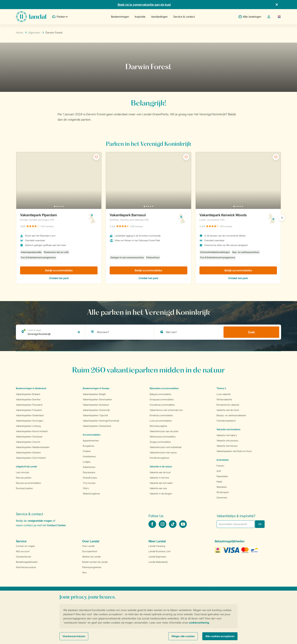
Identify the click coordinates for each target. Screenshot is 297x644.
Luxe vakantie (224, 394)
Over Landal (88, 546)
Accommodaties (92, 435)
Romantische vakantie (228, 405)
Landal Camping (157, 546)
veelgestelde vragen (40, 521)
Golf (219, 471)
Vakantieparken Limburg (28, 426)
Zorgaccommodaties (160, 442)
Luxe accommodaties (161, 421)
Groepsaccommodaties (162, 399)
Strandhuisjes (90, 478)
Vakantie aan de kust (160, 472)
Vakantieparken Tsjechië (95, 415)
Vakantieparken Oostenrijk (96, 410)
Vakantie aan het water (161, 483)
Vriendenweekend (226, 421)
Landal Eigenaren (157, 557)
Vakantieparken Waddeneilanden (33, 447)
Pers (84, 573)
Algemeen (34, 32)
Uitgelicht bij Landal (26, 466)
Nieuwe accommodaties (28, 483)
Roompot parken (24, 488)
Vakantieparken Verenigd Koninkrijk (101, 421)
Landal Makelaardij (158, 562)
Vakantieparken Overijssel (29, 437)
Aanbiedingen (159, 17)
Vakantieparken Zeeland (28, 452)
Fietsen (220, 466)
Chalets (87, 451)
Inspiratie (140, 17)
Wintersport (223, 492)
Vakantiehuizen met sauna (163, 452)
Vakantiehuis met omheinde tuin (166, 410)
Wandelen (222, 487)
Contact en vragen (25, 546)
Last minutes (23, 472)
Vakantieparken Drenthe (28, 399)
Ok (260, 524)
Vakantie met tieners (227, 446)
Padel (219, 482)
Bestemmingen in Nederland (31, 388)
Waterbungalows (91, 494)
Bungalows (88, 446)
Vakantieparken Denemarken (97, 399)
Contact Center (56, 525)
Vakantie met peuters (227, 441)
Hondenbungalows (159, 458)
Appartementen (91, 441)
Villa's (86, 488)
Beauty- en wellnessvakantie (231, 415)
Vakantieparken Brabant (28, 394)
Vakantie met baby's (227, 435)
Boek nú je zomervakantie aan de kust (144, 5)
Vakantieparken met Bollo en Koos (234, 451)
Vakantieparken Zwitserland (97, 426)
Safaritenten (89, 467)
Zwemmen (222, 498)
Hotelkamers (89, 456)
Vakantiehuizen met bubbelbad (166, 447)
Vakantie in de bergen (161, 494)
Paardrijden (222, 476)
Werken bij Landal (91, 557)
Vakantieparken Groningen (30, 421)
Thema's (221, 388)
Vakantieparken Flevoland (29, 405)
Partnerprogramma (92, 567)
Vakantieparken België (94, 394)
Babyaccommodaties (160, 394)
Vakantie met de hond (228, 410)
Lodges (87, 462)
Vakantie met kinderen (228, 429)
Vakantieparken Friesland (29, 410)
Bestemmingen (120, 17)
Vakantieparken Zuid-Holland (31, 458)
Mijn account (23, 551)
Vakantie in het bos (159, 478)
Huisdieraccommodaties (162, 405)
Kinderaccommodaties (161, 415)
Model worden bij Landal (95, 562)
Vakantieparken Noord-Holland (32, 431)
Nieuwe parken (24, 478)
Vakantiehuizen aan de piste (164, 431)
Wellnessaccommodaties (163, 437)
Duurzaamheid (90, 551)
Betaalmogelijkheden (27, 562)
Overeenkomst (23, 557)
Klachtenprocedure (26, 567)
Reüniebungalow (158, 426)
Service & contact (184, 17)
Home (20, 32)
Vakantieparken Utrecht (28, 442)
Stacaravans (89, 472)
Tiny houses (89, 483)
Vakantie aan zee (158, 488)
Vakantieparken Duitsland (96, 405)
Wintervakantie (224, 399)
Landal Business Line (159, 551)
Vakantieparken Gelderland (30, 415)
